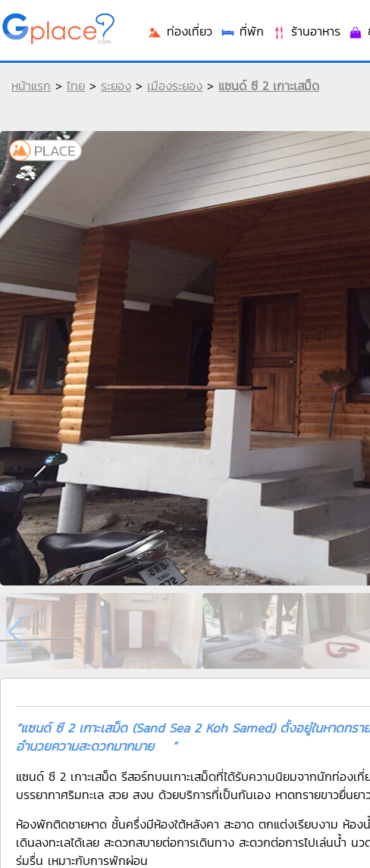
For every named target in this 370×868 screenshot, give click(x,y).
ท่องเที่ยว (180, 31)
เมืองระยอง (175, 86)
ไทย (76, 86)
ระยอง (116, 86)
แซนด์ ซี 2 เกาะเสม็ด (269, 86)
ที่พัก (242, 31)
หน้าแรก (31, 86)
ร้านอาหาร (306, 31)
